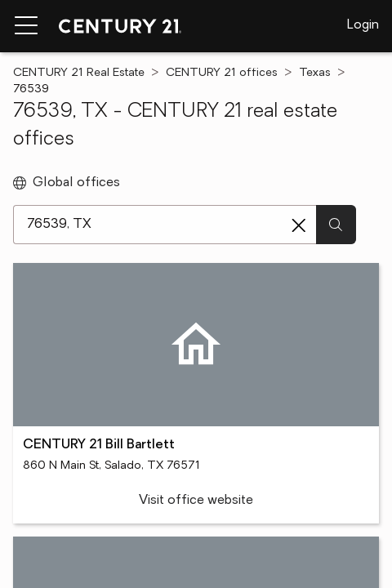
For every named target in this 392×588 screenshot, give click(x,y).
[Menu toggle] (26, 26)
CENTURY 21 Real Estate (79, 73)
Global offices (67, 183)
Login (363, 25)
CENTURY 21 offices (222, 73)
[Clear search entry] (299, 225)
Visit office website (196, 501)
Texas (315, 73)
